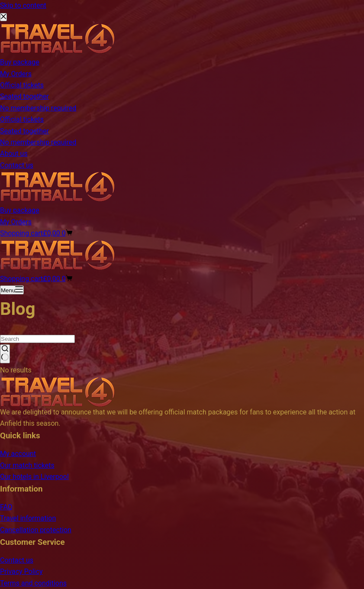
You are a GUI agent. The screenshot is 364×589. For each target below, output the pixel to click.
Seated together (24, 131)
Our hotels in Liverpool (34, 477)
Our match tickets (27, 465)
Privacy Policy (21, 571)
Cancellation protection (36, 530)
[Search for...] (37, 339)
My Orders (16, 222)
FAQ (6, 507)
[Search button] (5, 354)
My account (18, 454)
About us (14, 154)
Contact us (17, 165)
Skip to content (23, 5)
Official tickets (22, 119)
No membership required (38, 142)
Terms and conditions (33, 583)
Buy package (20, 210)
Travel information (28, 518)
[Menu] (12, 290)
